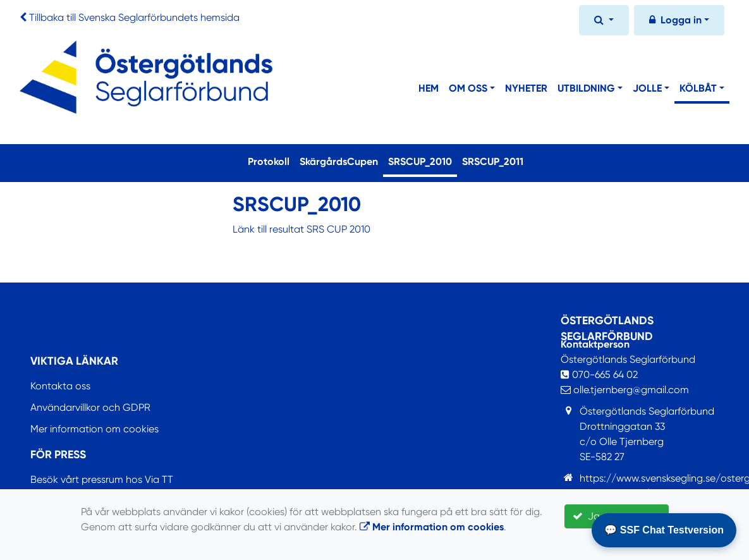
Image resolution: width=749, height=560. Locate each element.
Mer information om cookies (94, 429)
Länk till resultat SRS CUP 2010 (301, 229)
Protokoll (269, 161)
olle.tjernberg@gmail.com (625, 390)
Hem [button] (429, 88)
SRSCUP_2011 (493, 161)
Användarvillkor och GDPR (90, 407)
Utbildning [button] (586, 88)
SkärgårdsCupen (339, 161)
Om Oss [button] (468, 88)
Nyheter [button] (526, 88)
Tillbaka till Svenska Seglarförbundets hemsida (134, 17)
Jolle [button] (647, 88)
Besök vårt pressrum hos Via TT (102, 479)
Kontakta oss (60, 386)
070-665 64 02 (599, 374)
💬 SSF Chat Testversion (664, 530)
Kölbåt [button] (698, 88)
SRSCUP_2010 (423, 161)
